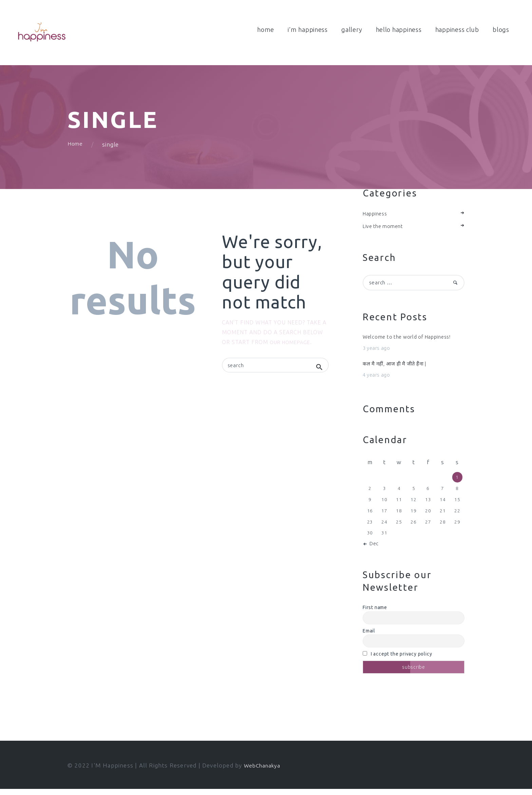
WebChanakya (264, 772)
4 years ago (378, 381)
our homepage (292, 344)
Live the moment (385, 228)
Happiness (376, 215)
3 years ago (378, 353)
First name (375, 613)
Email (369, 637)
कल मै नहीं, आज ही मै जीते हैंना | (399, 369)
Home (76, 146)
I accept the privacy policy (397, 660)
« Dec (373, 550)
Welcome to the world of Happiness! (412, 341)
